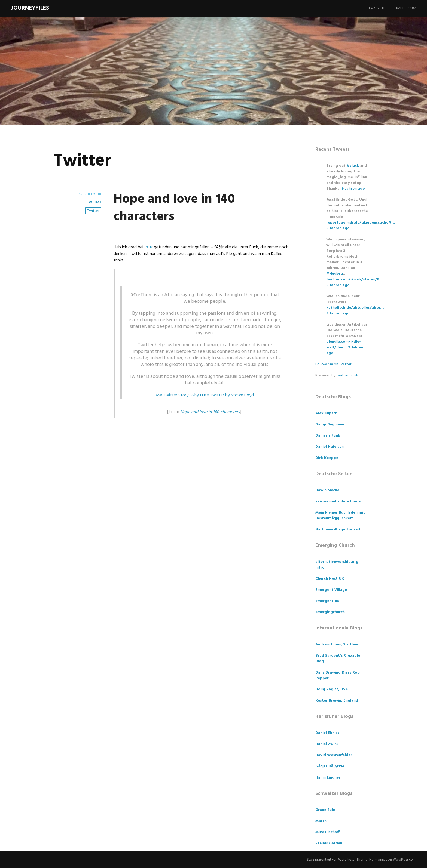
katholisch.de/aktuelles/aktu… (355, 308)
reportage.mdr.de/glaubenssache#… (361, 223)
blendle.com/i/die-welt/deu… (344, 345)
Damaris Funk (328, 436)
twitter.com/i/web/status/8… (355, 279)
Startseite (376, 8)
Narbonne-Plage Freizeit (338, 529)
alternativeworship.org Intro (337, 565)
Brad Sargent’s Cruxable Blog (338, 659)
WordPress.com (403, 860)
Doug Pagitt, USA (332, 689)
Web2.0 (95, 202)
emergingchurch (330, 612)
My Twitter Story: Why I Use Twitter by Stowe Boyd (205, 395)
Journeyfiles (30, 8)
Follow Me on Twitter (333, 364)
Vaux (149, 247)
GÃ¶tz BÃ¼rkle (330, 766)
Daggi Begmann (330, 424)
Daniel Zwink (327, 744)
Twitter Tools (347, 376)
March (321, 821)
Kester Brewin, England (337, 701)
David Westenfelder (334, 755)
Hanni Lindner (328, 778)
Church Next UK (330, 579)
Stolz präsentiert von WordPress (325, 860)
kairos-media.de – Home (338, 501)
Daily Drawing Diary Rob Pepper (338, 675)
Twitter (94, 211)
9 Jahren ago (353, 189)
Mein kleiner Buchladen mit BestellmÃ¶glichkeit (340, 515)
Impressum (406, 8)
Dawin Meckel (328, 490)
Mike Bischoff (327, 832)
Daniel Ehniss (327, 733)
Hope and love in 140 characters (195, 207)
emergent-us (327, 601)
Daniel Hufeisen (330, 447)
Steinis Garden (329, 843)
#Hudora (335, 274)
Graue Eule (325, 810)
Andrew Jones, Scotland (337, 645)
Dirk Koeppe (327, 458)
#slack (353, 166)
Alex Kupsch (326, 413)
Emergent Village (331, 590)
